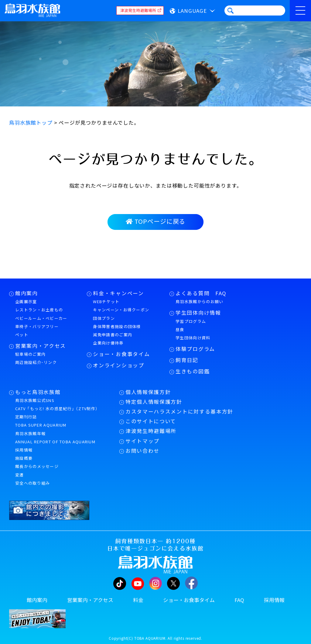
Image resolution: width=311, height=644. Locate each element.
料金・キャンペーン (118, 293)
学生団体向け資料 (193, 338)
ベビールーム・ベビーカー (41, 318)
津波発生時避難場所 (151, 431)
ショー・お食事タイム (121, 354)
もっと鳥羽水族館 (38, 392)
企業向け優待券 (108, 343)
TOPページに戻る (155, 221)
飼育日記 (187, 360)
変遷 (20, 475)
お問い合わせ (142, 451)
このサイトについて (151, 421)
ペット (22, 335)
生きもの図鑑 (193, 371)
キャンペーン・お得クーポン (121, 310)
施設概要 (24, 458)
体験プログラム (195, 349)
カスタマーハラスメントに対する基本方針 (179, 411)
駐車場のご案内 (30, 354)
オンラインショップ (118, 365)
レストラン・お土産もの (39, 310)
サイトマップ (142, 441)
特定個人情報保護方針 (154, 402)
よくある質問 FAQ (201, 293)
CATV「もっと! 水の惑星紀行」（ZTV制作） (57, 409)
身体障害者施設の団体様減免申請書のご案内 (117, 331)
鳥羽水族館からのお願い (199, 301)
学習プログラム (191, 321)
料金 (138, 600)
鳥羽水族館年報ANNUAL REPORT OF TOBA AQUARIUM (55, 438)
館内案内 (27, 293)
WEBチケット (106, 301)
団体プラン (104, 318)
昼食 (180, 329)
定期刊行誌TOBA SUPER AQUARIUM (41, 421)
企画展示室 (26, 301)
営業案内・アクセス (41, 346)
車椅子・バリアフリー (37, 326)
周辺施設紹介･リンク (36, 362)
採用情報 (24, 450)
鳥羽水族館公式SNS (35, 400)
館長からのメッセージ (37, 466)
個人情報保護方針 (148, 392)
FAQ (239, 600)
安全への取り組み (32, 483)
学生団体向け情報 (198, 313)
